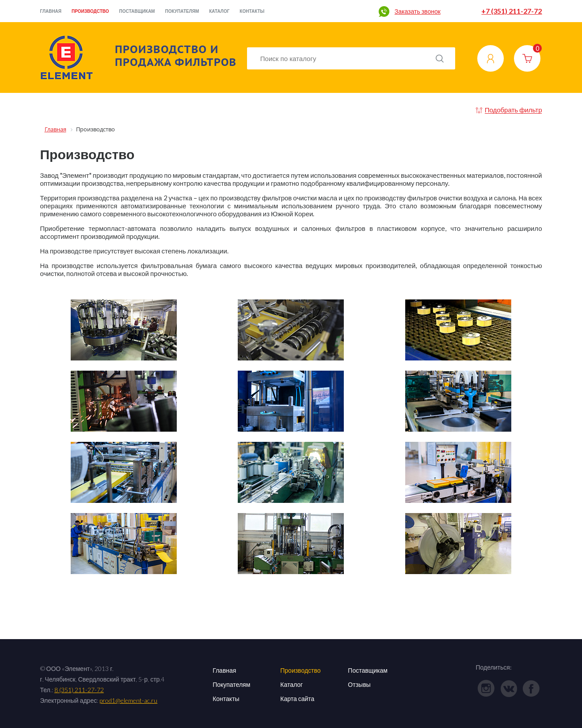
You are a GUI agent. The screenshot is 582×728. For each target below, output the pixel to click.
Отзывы (359, 684)
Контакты (252, 11)
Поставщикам (137, 11)
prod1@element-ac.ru (128, 700)
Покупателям (182, 11)
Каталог (219, 11)
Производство (90, 11)
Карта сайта (297, 699)
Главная (51, 11)
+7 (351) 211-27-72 (512, 11)
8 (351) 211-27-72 (79, 690)
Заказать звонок (418, 11)
